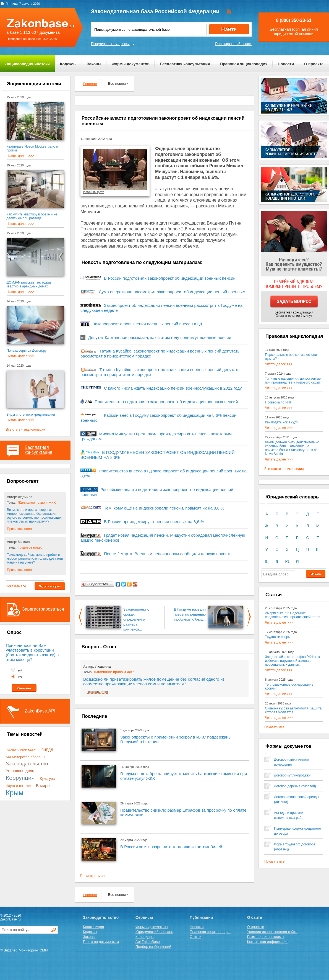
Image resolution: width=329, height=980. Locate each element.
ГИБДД (47, 750)
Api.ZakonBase (148, 942)
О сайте (255, 917)
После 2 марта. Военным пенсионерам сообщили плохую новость (168, 554)
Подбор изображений (153, 947)
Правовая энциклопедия (244, 64)
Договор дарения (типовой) (295, 786)
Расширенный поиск (233, 44)
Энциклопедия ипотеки (28, 64)
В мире (43, 785)
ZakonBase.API (40, 711)
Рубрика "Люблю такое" (21, 750)
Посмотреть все (93, 876)
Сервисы (144, 917)
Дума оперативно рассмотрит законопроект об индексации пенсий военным (172, 292)
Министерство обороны (25, 757)
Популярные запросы (110, 44)
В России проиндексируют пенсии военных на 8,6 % (154, 522)
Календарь (145, 937)
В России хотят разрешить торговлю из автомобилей (171, 847)
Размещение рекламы (266, 937)
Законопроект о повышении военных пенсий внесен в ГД (147, 324)
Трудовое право (30, 547)
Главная (90, 84)
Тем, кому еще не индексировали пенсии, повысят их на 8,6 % (164, 508)
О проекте (314, 64)
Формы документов (130, 64)
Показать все (16, 586)
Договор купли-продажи (292, 775)
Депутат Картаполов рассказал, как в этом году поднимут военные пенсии (160, 337)
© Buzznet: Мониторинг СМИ (24, 950)
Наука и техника (18, 786)
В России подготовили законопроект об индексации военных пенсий (170, 278)
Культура (47, 779)
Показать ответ (97, 692)
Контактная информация (268, 942)
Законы (94, 64)
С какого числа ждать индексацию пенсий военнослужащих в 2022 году (173, 388)
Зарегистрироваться (43, 609)
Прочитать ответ (19, 529)
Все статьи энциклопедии (25, 429)
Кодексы (68, 64)
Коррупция (20, 778)
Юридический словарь (154, 932)
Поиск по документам (101, 942)
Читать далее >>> (20, 156)
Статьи (195, 937)
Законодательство (27, 764)
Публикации (201, 917)
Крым (15, 793)
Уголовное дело (20, 771)
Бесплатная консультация (185, 64)
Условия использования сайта (272, 932)
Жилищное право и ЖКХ (37, 503)
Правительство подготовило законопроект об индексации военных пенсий (166, 402)
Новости (286, 64)
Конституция (93, 927)
